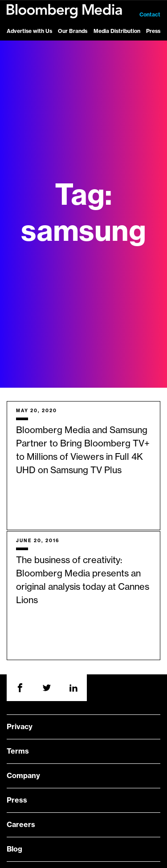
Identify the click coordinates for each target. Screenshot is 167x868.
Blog (14, 849)
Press (153, 31)
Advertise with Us (29, 31)
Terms (18, 751)
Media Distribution (117, 31)
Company (23, 776)
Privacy (20, 727)
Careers (21, 825)
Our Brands (73, 31)
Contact (150, 15)
